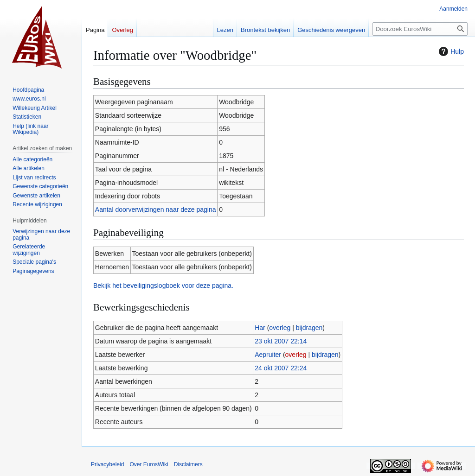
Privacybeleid (107, 464)
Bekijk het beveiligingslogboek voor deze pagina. (163, 286)
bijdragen (309, 328)
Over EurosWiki (149, 464)
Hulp (450, 51)
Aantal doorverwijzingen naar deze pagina (156, 209)
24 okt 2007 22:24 (281, 368)
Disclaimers (188, 464)
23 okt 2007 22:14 (281, 341)
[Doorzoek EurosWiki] (420, 29)
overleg (280, 328)
